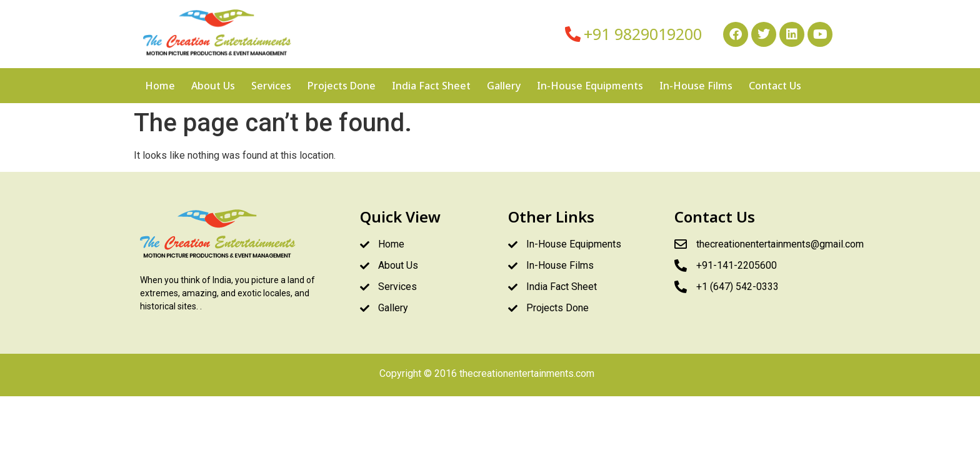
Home (160, 86)
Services (271, 86)
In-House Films (696, 86)
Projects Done (342, 86)
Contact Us (775, 86)
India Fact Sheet (431, 86)
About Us (213, 86)
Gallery (504, 86)
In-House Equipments (590, 86)
